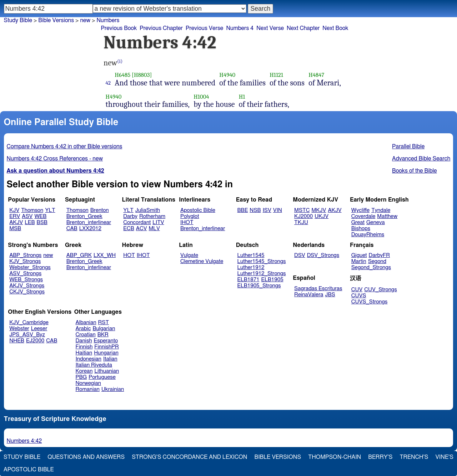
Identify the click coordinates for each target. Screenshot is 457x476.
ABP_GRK (79, 255)
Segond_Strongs (371, 267)
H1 (242, 97)
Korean (84, 371)
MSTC (302, 210)
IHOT (187, 222)
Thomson (32, 210)
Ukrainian (113, 389)
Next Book (335, 28)
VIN (278, 210)
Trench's (414, 457)
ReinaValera (309, 295)
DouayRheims (368, 235)
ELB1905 (272, 280)
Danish (84, 341)
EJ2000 (35, 341)
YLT (50, 210)
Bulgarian (104, 329)
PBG (81, 377)
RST (104, 323)
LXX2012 (90, 229)
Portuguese (102, 377)
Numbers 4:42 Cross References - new (55, 159)
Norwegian (88, 383)
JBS (330, 295)
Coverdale (363, 216)
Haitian (84, 353)
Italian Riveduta (94, 365)
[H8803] (142, 75)
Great (358, 222)
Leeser (39, 329)
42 (108, 83)
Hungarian (106, 353)
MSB (15, 229)
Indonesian (89, 359)
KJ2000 (303, 216)
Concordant (137, 222)
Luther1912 (251, 267)
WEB (40, 216)
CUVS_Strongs (370, 302)
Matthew (387, 216)
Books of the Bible (415, 171)
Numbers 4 (240, 28)
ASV (27, 216)
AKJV (16, 222)
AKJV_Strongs (27, 286)
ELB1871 (248, 280)
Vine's (445, 457)
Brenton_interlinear (89, 222)
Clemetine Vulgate (202, 261)
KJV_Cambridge (29, 323)
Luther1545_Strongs (262, 261)
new (48, 255)
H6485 (122, 75)
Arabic (83, 329)
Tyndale (381, 210)
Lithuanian (107, 371)
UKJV (322, 216)
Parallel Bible (408, 147)
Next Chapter (303, 28)
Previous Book (119, 28)
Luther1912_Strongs (262, 274)
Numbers (108, 20)
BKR (103, 335)
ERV (15, 216)
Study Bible (18, 20)
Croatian (86, 335)
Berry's (380, 457)
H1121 (276, 75)
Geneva (376, 222)
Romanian (88, 389)
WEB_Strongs (26, 280)
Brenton (100, 210)
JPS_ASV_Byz (27, 335)
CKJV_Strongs (27, 292)
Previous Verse (204, 28)
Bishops (361, 229)
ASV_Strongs (25, 274)
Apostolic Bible (29, 470)
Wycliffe (360, 210)
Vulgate (189, 255)
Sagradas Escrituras (318, 289)
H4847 (316, 75)
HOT (129, 255)
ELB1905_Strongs (259, 286)
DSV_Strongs (323, 255)
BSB (42, 222)
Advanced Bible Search (421, 159)
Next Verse (270, 28)
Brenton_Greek (84, 216)
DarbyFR (380, 255)
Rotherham (152, 216)
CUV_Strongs (380, 290)
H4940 (227, 75)
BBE (243, 210)
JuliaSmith (148, 210)
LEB (30, 222)
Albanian (86, 323)
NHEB (17, 341)
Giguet (359, 255)
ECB (129, 229)
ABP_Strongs (25, 255)
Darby (130, 216)
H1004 (201, 97)
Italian (110, 359)
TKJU (301, 222)
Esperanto (106, 341)
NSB (255, 210)
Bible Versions (56, 20)
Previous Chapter (161, 28)
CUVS (359, 296)
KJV (14, 210)
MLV (154, 229)
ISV (267, 210)
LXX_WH (105, 255)
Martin (359, 261)
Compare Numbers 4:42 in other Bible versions (65, 147)
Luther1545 (251, 255)
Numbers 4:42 (24, 441)
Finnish (84, 347)
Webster (19, 329)
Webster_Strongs (30, 267)
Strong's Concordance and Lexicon (189, 457)
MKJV (319, 210)
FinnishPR (107, 347)
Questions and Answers (86, 457)
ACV (142, 229)
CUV (357, 290)
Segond (377, 261)
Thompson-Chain (335, 457)
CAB (72, 229)
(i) (120, 61)
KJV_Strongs (25, 261)
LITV (158, 222)
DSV (300, 255)
